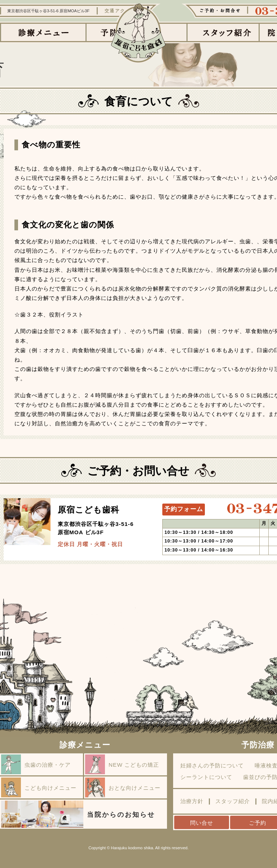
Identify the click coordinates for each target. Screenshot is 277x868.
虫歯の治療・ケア (36, 764)
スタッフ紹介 (233, 801)
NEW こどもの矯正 (122, 764)
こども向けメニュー (39, 787)
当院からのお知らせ (78, 814)
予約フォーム (184, 509)
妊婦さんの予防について (212, 766)
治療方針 (192, 801)
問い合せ (202, 823)
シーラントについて (206, 777)
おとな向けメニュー (123, 787)
